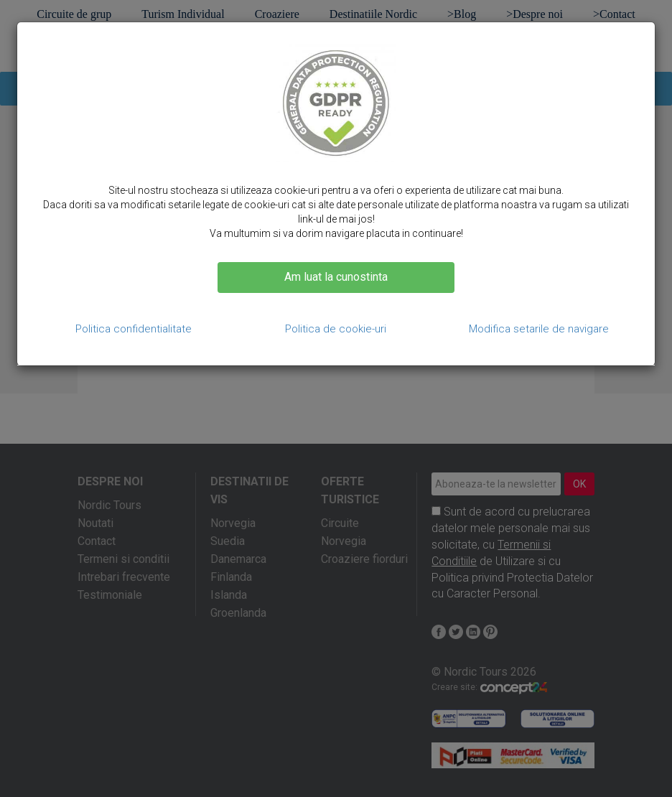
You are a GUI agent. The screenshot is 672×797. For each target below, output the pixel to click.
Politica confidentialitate (134, 329)
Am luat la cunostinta (336, 277)
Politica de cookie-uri (336, 329)
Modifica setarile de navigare (539, 329)
